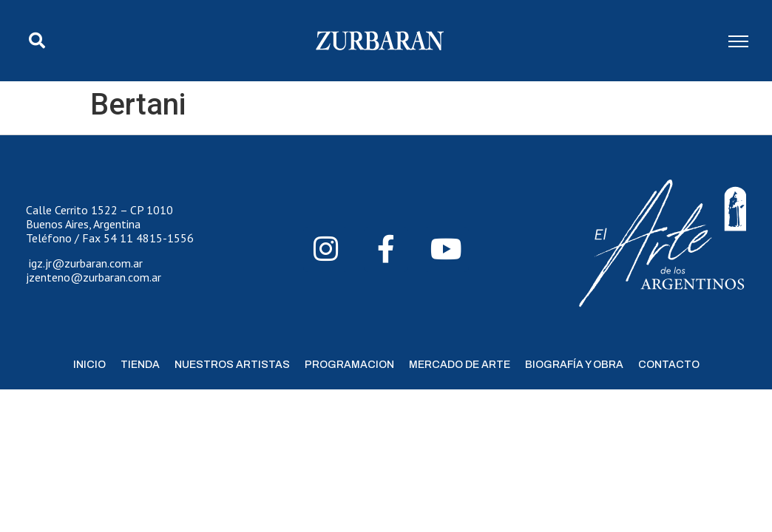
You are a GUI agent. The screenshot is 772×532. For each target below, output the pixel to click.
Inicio (89, 365)
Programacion (349, 365)
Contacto (669, 365)
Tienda (140, 365)
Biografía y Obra (574, 365)
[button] (37, 41)
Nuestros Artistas (232, 365)
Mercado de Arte (460, 365)
